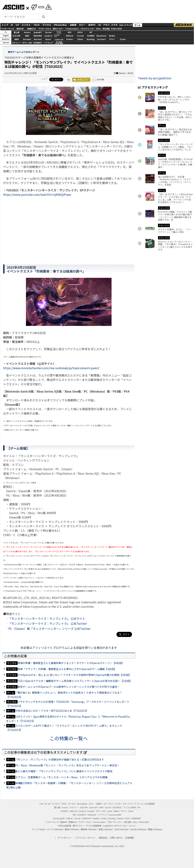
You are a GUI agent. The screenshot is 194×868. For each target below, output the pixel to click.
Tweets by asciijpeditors (155, 78)
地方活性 (106, 29)
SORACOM (86, 818)
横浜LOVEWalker (72, 829)
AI (12, 25)
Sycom (48, 32)
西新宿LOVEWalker (89, 829)
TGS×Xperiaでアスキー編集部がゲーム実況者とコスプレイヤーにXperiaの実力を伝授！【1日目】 (75, 681)
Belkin (112, 36)
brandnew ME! (59, 43)
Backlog (91, 39)
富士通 (16, 32)
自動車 (73, 25)
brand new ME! (115, 815)
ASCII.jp (13, 7)
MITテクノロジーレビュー (125, 826)
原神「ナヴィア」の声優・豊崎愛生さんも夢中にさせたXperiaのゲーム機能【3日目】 (67, 669)
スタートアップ (125, 25)
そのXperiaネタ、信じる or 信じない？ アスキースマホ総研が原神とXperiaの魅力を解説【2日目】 (74, 675)
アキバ (106, 25)
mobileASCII (108, 826)
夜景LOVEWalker (106, 829)
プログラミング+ (87, 29)
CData (80, 39)
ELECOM (16, 36)
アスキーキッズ (7, 29)
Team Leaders (99, 822)
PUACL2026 (116, 29)
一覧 (68, 80)
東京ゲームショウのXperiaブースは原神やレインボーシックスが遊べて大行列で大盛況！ (69, 687)
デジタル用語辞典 (93, 826)
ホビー (82, 25)
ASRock (70, 36)
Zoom (123, 39)
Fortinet (101, 39)
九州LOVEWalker (121, 829)
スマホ (114, 25)
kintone (38, 39)
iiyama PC (94, 807)
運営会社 (103, 838)
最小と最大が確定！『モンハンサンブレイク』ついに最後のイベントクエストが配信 (64, 771)
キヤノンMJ (27, 43)
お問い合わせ (116, 838)
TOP (41, 804)
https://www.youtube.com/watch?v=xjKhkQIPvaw (37, 194)
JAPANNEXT (38, 43)
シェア (44, 79)
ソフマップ (48, 43)
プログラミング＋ (115, 822)
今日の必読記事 (64, 826)
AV (100, 25)
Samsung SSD (59, 818)
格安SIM (20, 29)
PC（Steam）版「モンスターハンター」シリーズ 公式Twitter (49, 629)
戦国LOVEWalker (155, 829)
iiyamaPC (38, 32)
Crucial (80, 36)
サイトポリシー (65, 838)
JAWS (17, 39)
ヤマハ (112, 39)
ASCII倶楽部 (184, 25)
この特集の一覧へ (69, 738)
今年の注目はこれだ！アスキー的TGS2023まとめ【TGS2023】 (52, 711)
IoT (18, 25)
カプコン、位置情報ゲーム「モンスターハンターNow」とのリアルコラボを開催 (61, 777)
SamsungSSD (57, 36)
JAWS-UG (73, 811)
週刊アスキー (58, 29)
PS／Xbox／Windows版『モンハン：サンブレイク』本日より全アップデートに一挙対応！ (67, 765)
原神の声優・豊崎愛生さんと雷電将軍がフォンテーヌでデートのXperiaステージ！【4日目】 (71, 663)
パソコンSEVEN (59, 32)
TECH (36, 25)
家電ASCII (31, 29)
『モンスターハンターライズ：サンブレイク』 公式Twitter (48, 623)
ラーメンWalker (39, 829)
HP (91, 32)
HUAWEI (91, 36)
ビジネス (26, 25)
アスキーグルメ (45, 29)
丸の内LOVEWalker (138, 829)
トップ (5, 25)
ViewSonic (101, 36)
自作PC (92, 25)
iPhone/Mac (60, 25)
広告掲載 (129, 838)
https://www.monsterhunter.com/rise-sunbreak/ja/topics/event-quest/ (51, 368)
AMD (27, 36)
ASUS (80, 32)
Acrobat (27, 39)
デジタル (47, 25)
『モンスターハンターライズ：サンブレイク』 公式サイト (47, 619)
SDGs (99, 29)
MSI (70, 32)
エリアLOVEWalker (55, 829)
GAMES (39, 7)
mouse (27, 32)
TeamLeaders (72, 29)
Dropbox (70, 39)
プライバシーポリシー (86, 838)
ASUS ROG (38, 36)
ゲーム (137, 25)
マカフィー (16, 43)
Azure (48, 39)
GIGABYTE (48, 36)
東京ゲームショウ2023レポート (23, 52)
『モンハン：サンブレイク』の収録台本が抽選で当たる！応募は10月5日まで (60, 759)
